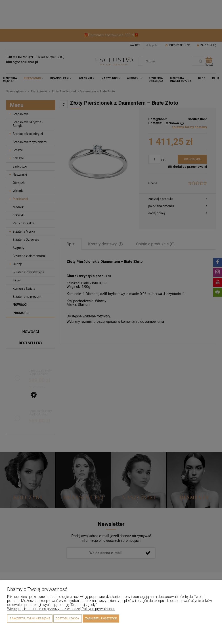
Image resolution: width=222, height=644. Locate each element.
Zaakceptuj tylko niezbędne (30, 618)
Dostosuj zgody (68, 618)
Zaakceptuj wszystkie (101, 618)
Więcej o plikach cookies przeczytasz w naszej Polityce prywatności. (61, 609)
